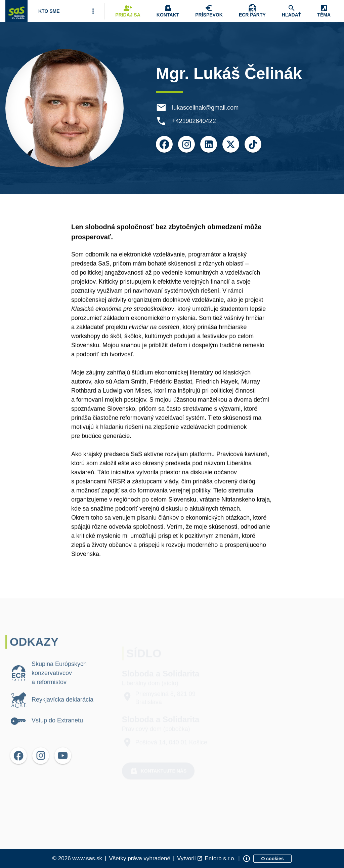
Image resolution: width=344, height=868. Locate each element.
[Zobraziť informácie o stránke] (247, 859)
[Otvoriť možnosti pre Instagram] (187, 144)
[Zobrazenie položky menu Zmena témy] (324, 11)
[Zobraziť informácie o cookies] (273, 859)
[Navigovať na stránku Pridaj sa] (128, 11)
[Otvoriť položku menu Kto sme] (49, 11)
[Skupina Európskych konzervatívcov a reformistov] (252, 11)
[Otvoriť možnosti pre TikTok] (254, 144)
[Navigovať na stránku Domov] (16, 11)
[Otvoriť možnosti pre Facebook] (165, 144)
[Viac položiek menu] (93, 11)
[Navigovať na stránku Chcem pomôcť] (209, 11)
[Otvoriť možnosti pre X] (232, 144)
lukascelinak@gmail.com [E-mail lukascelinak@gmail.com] (206, 108)
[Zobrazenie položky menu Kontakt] (168, 11)
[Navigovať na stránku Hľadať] (292, 11)
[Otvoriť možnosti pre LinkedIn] (210, 144)
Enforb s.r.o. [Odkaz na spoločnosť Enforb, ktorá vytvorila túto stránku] (220, 858)
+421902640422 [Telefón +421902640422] (195, 121)
